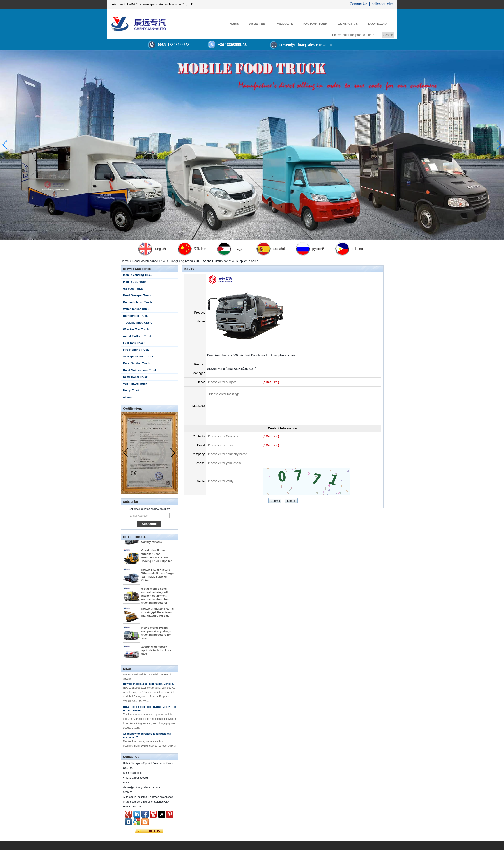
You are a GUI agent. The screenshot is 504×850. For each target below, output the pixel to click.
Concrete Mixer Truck (138, 302)
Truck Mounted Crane (138, 323)
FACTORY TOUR (315, 24)
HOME (234, 24)
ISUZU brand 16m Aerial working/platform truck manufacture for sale (158, 614)
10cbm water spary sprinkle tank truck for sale (157, 652)
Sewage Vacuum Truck (138, 357)
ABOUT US (257, 24)
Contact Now (149, 831)
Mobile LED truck (135, 282)
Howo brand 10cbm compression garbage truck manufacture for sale (156, 634)
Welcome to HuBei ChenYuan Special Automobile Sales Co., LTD (152, 4)
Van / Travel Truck (135, 384)
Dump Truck (131, 390)
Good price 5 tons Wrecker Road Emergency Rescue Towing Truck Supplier (157, 557)
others (127, 397)
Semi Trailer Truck (135, 377)
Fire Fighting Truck (136, 350)
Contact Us (358, 4)
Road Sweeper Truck (137, 295)
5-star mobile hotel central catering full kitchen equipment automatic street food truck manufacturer (156, 597)
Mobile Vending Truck (138, 275)
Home (125, 261)
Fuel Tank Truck (134, 343)
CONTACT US (348, 24)
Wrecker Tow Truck (136, 329)
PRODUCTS (284, 24)
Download (377, 24)
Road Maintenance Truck (149, 261)
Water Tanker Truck (136, 309)
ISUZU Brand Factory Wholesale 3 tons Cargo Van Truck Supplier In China (158, 576)
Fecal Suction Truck (137, 363)
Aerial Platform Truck (137, 336)
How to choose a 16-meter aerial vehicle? (149, 685)
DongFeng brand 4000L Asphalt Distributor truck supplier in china (251, 355)
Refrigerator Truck (135, 316)
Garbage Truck (133, 289)
